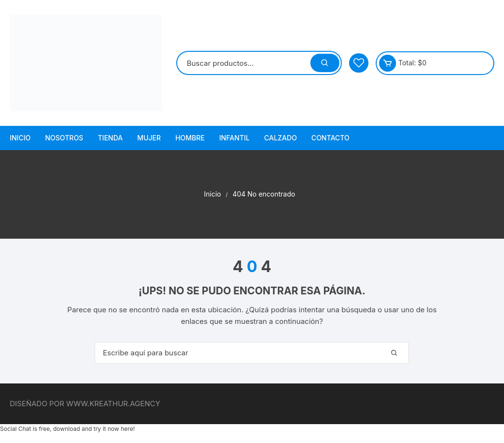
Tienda (110, 138)
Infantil (235, 138)
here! (128, 429)
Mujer (149, 138)
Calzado (281, 138)
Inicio (20, 138)
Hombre (190, 138)
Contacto (330, 138)
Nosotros (64, 138)
